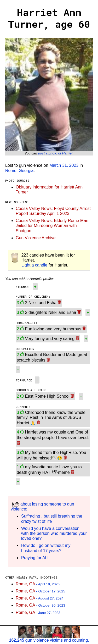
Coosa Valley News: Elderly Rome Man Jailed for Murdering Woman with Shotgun (52, 226)
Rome (11, 171)
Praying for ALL (35, 558)
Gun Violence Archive (36, 238)
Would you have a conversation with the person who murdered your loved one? (54, 533)
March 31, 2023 (64, 165)
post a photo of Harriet (55, 153)
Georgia (26, 171)
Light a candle (34, 265)
